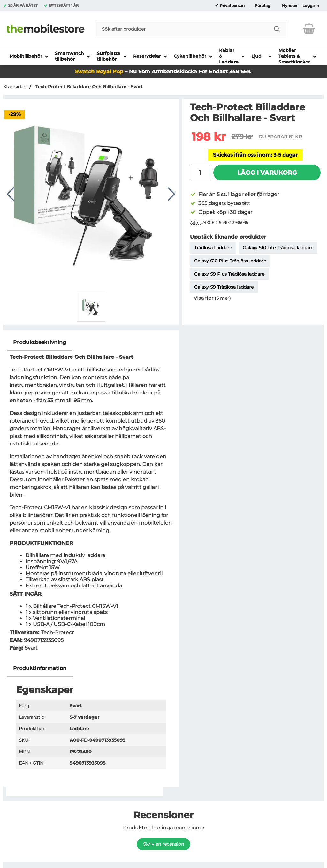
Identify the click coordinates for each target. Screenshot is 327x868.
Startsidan (15, 87)
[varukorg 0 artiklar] (309, 29)
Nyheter (290, 6)
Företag (262, 6)
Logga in (311, 6)
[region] (91, 343)
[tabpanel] (91, 497)
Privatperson (232, 6)
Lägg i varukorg (267, 173)
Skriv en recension (163, 844)
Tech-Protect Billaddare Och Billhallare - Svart (88, 87)
